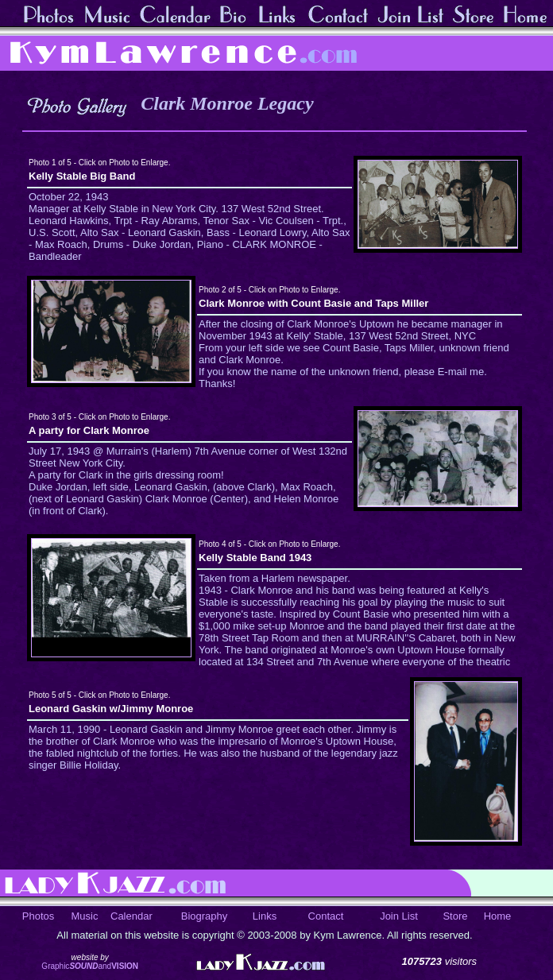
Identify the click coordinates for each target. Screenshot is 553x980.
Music (85, 916)
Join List (399, 916)
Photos (38, 916)
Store (455, 916)
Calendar (131, 916)
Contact (326, 916)
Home (498, 916)
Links (265, 916)
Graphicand (90, 966)
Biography (205, 916)
